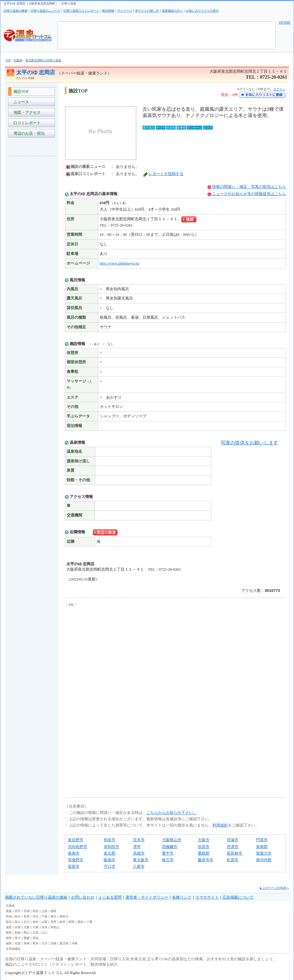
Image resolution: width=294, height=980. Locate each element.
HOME (285, 22)
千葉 (45, 916)
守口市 (110, 866)
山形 (45, 911)
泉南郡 (262, 847)
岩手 (18, 911)
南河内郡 (264, 860)
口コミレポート (26, 123)
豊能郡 (204, 853)
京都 (18, 927)
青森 (9, 911)
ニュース (20, 102)
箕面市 (74, 866)
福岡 (9, 943)
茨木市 (139, 840)
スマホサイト (207, 897)
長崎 (27, 943)
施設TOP (20, 91)
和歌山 (55, 927)
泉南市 (74, 853)
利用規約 (220, 825)
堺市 (137, 847)
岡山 (27, 933)
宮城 (27, 911)
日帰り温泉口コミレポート (81, 11)
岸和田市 (111, 847)
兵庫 (36, 927)
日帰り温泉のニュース (45, 11)
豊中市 (168, 853)
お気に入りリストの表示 (202, 11)
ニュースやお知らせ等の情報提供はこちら (249, 194)
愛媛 (27, 938)
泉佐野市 (76, 840)
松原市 (233, 860)
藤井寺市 (206, 860)
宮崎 (53, 943)
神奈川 (64, 916)
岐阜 (62, 922)
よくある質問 (110, 897)
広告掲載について (238, 897)
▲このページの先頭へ (274, 888)
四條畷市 (170, 847)
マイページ (125, 11)
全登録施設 (13, 949)
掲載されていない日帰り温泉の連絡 (36, 897)
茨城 (9, 916)
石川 (27, 922)
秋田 (36, 911)
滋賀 (9, 927)
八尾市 (139, 866)
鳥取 (9, 933)
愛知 (80, 922)
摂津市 (233, 847)
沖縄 (74, 943)
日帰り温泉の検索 (16, 11)
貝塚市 (233, 840)
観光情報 (108, 11)
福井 (36, 922)
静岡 (71, 922)
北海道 (10, 906)
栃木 (18, 916)
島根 (18, 933)
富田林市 (235, 853)
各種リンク (182, 897)
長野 (53, 922)
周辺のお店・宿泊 (28, 133)
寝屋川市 (264, 853)
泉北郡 (110, 853)
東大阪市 (141, 860)
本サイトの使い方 (147, 11)
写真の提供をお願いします (249, 443)
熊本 (36, 943)
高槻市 (139, 853)
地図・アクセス (26, 112)
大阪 (27, 927)
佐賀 (18, 943)
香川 (18, 938)
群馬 (27, 916)
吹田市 (204, 847)
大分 (45, 943)
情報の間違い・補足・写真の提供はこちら (249, 187)
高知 (36, 938)
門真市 (262, 840)
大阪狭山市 (172, 840)
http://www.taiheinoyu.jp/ (120, 263)
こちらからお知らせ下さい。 (172, 813)
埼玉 (36, 916)
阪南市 (110, 860)
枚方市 (168, 860)
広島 (36, 933)
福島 (53, 911)
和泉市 (110, 840)
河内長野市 (78, 847)
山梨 (45, 922)
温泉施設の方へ (172, 11)
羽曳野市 (76, 860)
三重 (89, 922)
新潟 (9, 922)
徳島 (9, 938)
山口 (45, 933)
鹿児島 (64, 943)
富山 (18, 922)
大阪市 (204, 840)
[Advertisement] (32, 250)
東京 (53, 916)
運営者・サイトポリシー (147, 897)
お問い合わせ (83, 897)
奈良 (45, 927)
